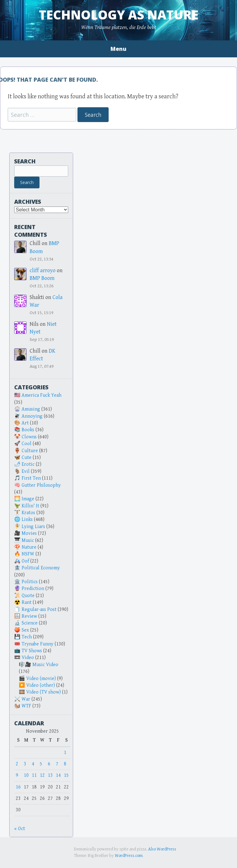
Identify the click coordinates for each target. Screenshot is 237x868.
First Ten (31, 478)
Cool (27, 444)
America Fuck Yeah (42, 395)
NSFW (28, 554)
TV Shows (32, 651)
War (26, 699)
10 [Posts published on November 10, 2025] (26, 775)
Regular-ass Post (39, 610)
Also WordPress (162, 849)
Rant (27, 602)
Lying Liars (33, 527)
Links (27, 520)
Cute (27, 458)
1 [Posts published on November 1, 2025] (65, 753)
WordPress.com (129, 856)
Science (30, 623)
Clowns (29, 437)
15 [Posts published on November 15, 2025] (66, 775)
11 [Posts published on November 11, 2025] (34, 775)
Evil (26, 471)
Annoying (32, 416)
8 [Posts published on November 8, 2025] (65, 764)
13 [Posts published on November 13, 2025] (50, 775)
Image (28, 499)
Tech (27, 637)
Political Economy (41, 568)
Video (28, 658)
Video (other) (41, 685)
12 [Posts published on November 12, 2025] (42, 775)
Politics (30, 582)
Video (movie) (41, 679)
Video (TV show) (44, 692)
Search (25, 161)
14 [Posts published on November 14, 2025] (58, 775)
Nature (29, 547)
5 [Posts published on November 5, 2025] (41, 764)
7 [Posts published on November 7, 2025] (57, 764)
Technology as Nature (119, 15)
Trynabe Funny (37, 644)
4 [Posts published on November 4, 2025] (33, 764)
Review (29, 616)
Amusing (31, 409)
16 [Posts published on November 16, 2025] (18, 787)
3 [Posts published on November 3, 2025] (25, 764)
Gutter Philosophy (41, 485)
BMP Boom (42, 278)
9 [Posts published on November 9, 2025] (17, 775)
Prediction (33, 589)
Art (25, 423)
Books (28, 430)
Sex (25, 630)
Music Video (45, 665)
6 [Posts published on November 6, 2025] (49, 764)
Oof (25, 561)
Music (28, 540)
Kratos (28, 513)
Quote (28, 596)
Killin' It (30, 506)
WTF (26, 706)
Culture (30, 451)
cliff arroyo (43, 270)
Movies (29, 533)
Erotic (28, 464)
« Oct (20, 829)
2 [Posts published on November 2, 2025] (17, 764)
